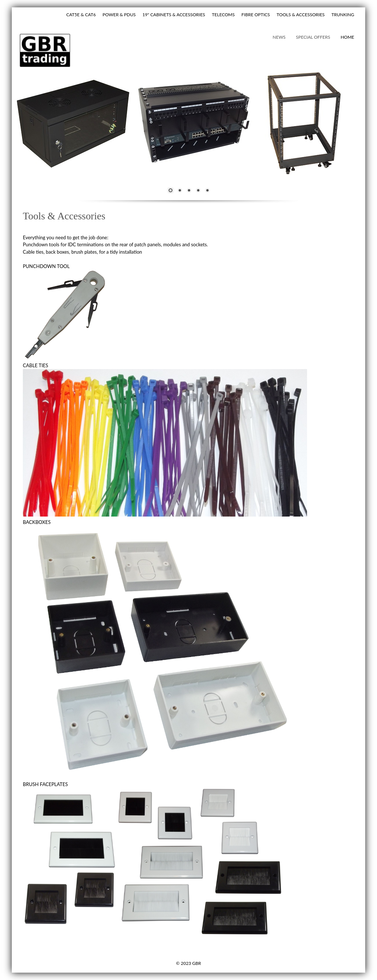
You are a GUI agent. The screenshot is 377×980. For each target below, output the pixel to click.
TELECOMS (223, 15)
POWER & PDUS (119, 15)
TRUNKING (343, 15)
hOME (347, 37)
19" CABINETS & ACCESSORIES (174, 15)
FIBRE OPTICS (256, 15)
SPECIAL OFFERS (313, 37)
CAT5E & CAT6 (81, 15)
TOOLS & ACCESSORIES (301, 15)
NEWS (279, 37)
